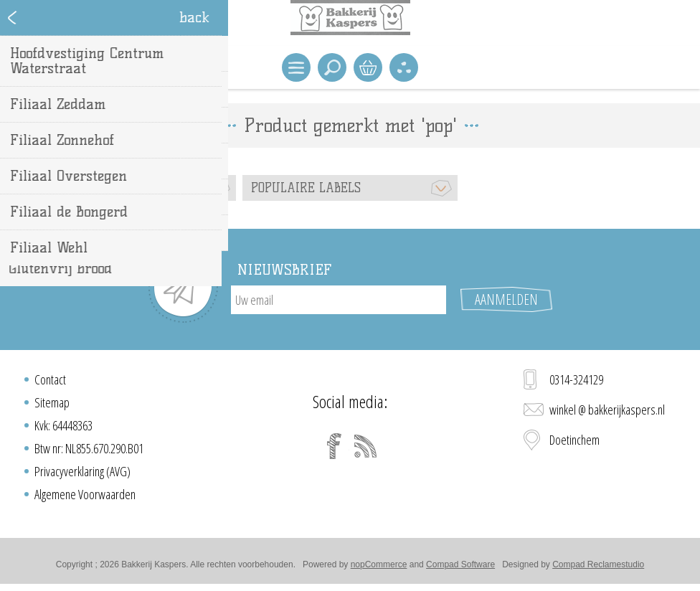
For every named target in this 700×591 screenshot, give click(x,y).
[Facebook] (334, 446)
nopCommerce (379, 564)
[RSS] (366, 446)
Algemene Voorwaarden (85, 494)
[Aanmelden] (339, 300)
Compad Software (460, 564)
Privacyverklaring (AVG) (82, 471)
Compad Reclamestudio (598, 564)
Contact (50, 379)
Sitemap (52, 402)
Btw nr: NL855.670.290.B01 (89, 448)
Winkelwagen (368, 67)
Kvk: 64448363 (63, 425)
